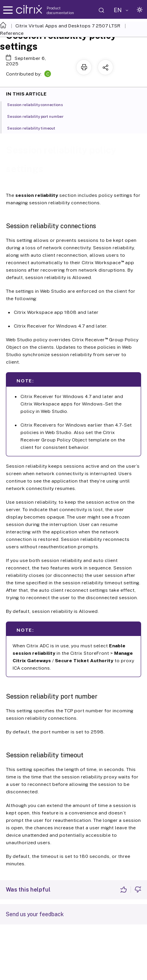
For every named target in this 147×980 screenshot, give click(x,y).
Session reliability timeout (35, 128)
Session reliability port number (40, 116)
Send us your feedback (35, 914)
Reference (12, 33)
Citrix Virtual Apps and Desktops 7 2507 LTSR (68, 26)
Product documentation (60, 10)
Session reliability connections (39, 104)
